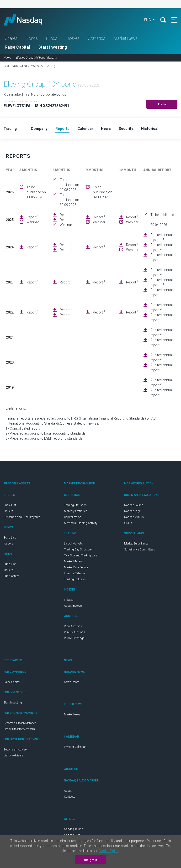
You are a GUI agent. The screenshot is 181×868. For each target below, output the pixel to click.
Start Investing (53, 48)
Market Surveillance (136, 544)
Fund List (10, 565)
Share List (10, 506)
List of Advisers (13, 756)
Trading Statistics (75, 506)
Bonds (32, 39)
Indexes (73, 39)
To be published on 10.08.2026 (69, 185)
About (68, 791)
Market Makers (73, 562)
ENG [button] (147, 20)
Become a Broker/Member (20, 724)
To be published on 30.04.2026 (162, 221)
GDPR (128, 524)
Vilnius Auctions (75, 633)
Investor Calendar (75, 574)
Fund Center (11, 577)
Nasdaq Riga (132, 512)
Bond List (10, 538)
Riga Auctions (73, 627)
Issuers (8, 512)
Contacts (70, 797)
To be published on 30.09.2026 (69, 200)
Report (33, 218)
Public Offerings (74, 639)
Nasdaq (29, 20)
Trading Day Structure (78, 550)
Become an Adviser (16, 750)
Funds (52, 39)
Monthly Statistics (76, 512)
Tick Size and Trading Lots (81, 556)
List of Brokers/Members (19, 730)
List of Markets (73, 544)
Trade (162, 105)
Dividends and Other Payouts (22, 518)
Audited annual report (162, 238)
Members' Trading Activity (81, 524)
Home (7, 58)
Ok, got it (90, 860)
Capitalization (73, 518)
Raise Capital (17, 48)
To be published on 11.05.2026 (36, 193)
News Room (72, 683)
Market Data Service (76, 568)
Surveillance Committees (140, 550)
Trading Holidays (75, 580)
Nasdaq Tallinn (134, 506)
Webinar (33, 223)
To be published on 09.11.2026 (103, 193)
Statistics (97, 39)
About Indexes (73, 606)
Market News (126, 39)
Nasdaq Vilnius (134, 518)
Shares (11, 39)
